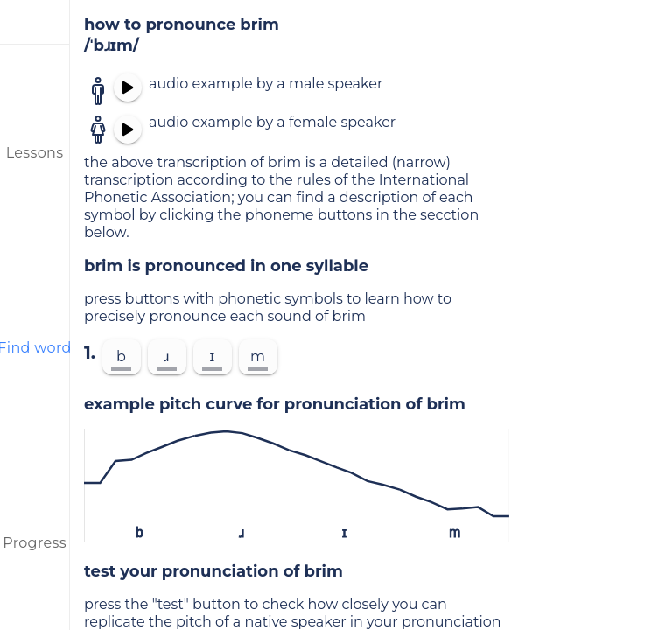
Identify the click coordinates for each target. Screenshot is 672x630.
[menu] (35, 22)
